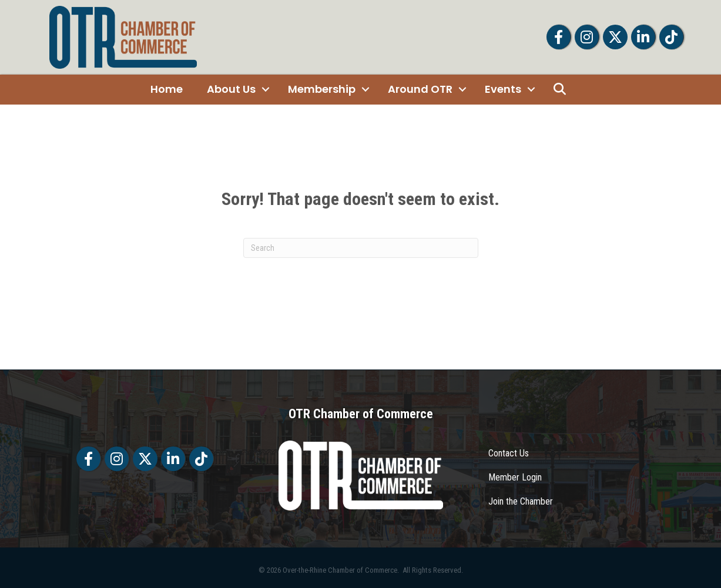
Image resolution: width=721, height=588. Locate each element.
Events (503, 89)
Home (167, 89)
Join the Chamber (521, 501)
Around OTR (420, 89)
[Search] (361, 248)
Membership (322, 89)
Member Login (515, 477)
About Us (231, 89)
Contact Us (509, 453)
